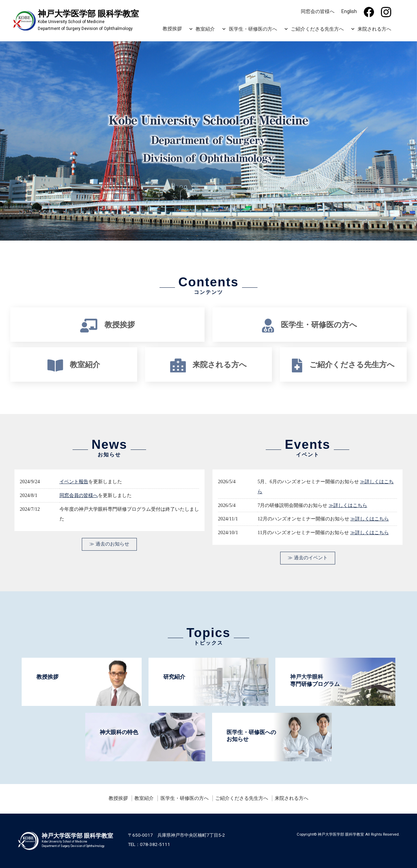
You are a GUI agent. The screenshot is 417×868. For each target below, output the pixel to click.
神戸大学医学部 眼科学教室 (341, 834)
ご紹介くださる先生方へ (317, 29)
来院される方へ (374, 29)
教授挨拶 (172, 29)
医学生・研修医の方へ (253, 29)
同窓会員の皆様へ (79, 495)
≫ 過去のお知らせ (109, 544)
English (349, 12)
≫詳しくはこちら (348, 505)
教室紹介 (205, 29)
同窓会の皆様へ (318, 12)
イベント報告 (74, 481)
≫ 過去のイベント (308, 558)
